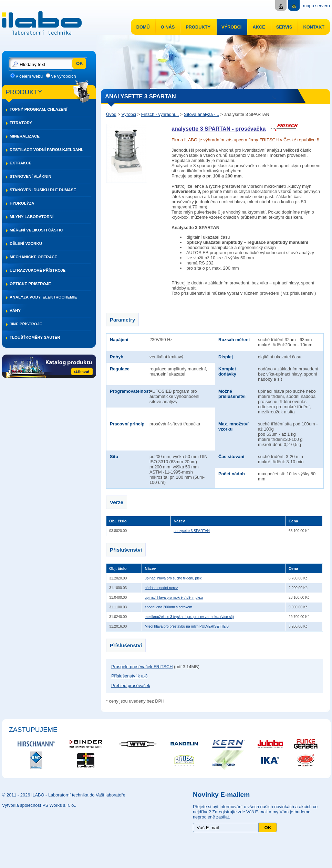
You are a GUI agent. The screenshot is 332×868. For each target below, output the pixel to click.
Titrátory (21, 123)
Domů (143, 27)
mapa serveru (317, 6)
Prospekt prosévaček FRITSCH (142, 667)
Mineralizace (25, 136)
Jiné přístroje (26, 324)
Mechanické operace (33, 257)
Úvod (111, 114)
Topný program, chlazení (38, 109)
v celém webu (29, 76)
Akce (259, 27)
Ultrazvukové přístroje (38, 270)
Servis (284, 27)
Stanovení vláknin (30, 176)
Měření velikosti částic (36, 230)
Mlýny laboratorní (32, 217)
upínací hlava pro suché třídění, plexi (173, 578)
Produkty (198, 27)
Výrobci (231, 27)
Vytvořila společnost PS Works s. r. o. (39, 805)
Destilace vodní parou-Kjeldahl (46, 150)
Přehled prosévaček (131, 686)
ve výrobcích (64, 76)
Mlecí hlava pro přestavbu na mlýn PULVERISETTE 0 (186, 626)
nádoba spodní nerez (161, 588)
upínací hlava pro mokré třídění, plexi (174, 598)
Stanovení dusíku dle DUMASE (43, 190)
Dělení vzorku (26, 243)
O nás (168, 27)
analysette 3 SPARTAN (192, 531)
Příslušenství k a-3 (129, 676)
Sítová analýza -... (201, 114)
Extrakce (20, 163)
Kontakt (314, 27)
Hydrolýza (22, 203)
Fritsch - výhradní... (160, 114)
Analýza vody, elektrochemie (43, 297)
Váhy (15, 311)
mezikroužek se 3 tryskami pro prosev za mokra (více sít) (189, 617)
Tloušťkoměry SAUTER (35, 337)
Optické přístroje (30, 284)
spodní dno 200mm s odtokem (168, 607)
